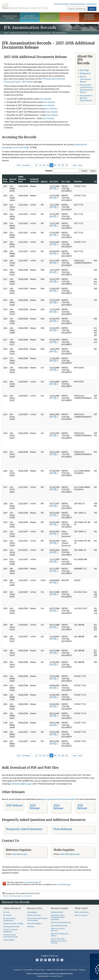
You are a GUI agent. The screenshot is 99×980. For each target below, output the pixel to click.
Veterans (31, 927)
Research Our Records (10, 17)
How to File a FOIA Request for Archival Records (59, 941)
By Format (7, 915)
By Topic (7, 912)
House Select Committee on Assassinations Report (86, 89)
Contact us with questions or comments (17, 896)
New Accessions (81, 915)
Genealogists (32, 912)
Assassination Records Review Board (86, 98)
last (80, 165)
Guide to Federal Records (61, 922)
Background (85, 73)
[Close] (96, 956)
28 (63, 165)
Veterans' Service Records (30, 17)
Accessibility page (64, 884)
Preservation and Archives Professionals (37, 919)
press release (44, 99)
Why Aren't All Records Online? (60, 935)
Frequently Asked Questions (24, 829)
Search (92, 9)
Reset (93, 171)
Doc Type (66, 181)
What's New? (81, 908)
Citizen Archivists (62, 4)
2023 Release (35, 807)
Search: (49, 171)
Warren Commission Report (85, 79)
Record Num (13, 180)
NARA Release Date (22, 179)
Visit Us (69, 17)
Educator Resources (49, 17)
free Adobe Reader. (32, 882)
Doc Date (54, 181)
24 (48, 165)
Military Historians (34, 915)
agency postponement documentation (59, 799)
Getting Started (57, 912)
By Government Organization (9, 919)
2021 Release (82, 807)
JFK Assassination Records (40, 33)
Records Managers (34, 923)
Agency (44, 181)
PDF (52, 188)
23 (44, 165)
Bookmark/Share (78, 4)
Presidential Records (11, 927)
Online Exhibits (9, 940)
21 (36, 165)
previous (26, 165)
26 (55, 165)
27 (59, 165)
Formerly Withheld (34, 180)
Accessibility (28, 970)
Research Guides (60, 908)
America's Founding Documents (89, 17)
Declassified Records (59, 926)
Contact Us (92, 4)
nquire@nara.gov (20, 854)
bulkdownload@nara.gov (21, 784)
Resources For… (35, 908)
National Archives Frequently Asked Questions (58, 917)
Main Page (84, 70)
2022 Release (58, 807)
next (75, 165)
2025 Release (14, 805)
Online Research (12, 908)
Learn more (76, 975)
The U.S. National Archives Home (25, 6)
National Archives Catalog (13, 923)
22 (40, 165)
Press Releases (63, 829)
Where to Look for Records (58, 929)
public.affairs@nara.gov (70, 854)
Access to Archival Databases (10, 931)
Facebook (37, 960)
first (19, 165)
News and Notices (82, 912)
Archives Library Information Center (11, 936)
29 (66, 165)
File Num (78, 181)
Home (6, 33)
